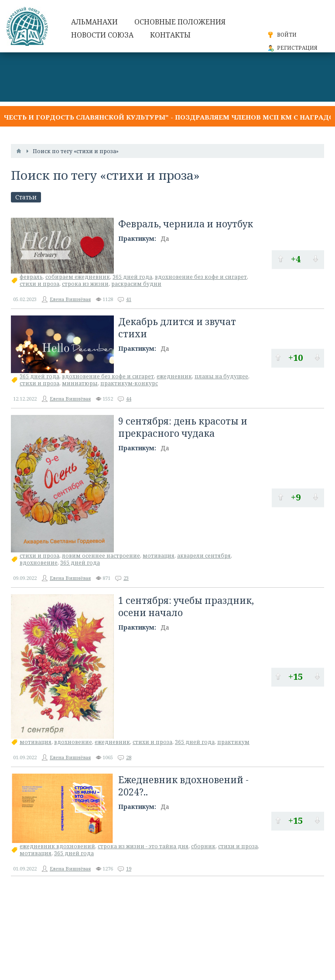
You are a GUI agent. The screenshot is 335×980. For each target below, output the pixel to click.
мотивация (159, 556)
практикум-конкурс (129, 383)
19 (129, 869)
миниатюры (80, 383)
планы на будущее (221, 376)
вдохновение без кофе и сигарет (201, 277)
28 (129, 757)
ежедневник (174, 376)
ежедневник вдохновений (57, 846)
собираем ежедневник (78, 277)
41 (129, 299)
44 (129, 399)
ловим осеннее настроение (101, 556)
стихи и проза (39, 284)
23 (126, 578)
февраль (31, 277)
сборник (203, 846)
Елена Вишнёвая (70, 299)
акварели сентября (204, 556)
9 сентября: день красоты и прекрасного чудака (183, 427)
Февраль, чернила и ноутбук (186, 224)
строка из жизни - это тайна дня (143, 846)
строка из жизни (85, 284)
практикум (233, 742)
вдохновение (39, 563)
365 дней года (132, 277)
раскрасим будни (136, 284)
